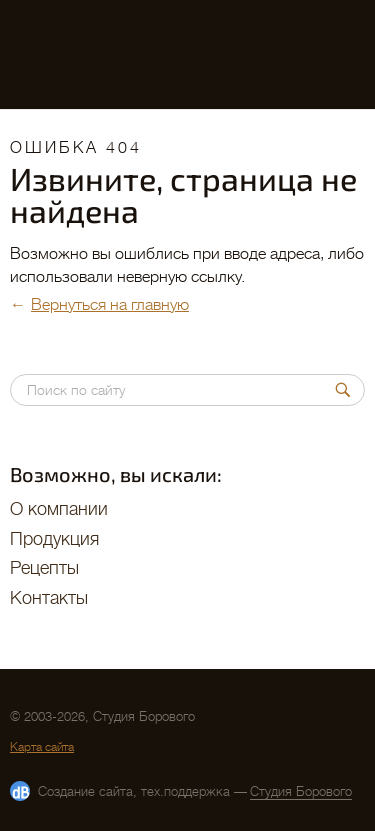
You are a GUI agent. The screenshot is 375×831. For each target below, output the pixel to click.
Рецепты (44, 568)
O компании (59, 509)
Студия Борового (301, 791)
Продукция (54, 539)
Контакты (49, 598)
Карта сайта (42, 747)
